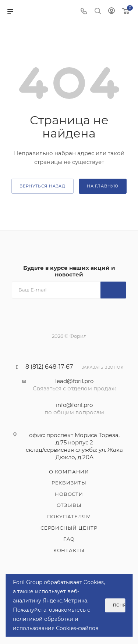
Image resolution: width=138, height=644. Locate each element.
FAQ (69, 539)
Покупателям (69, 516)
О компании (69, 472)
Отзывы (69, 505)
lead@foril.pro (74, 381)
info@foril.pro (74, 405)
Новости (69, 494)
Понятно (119, 605)
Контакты (69, 550)
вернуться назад (43, 186)
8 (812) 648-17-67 (49, 367)
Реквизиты (69, 483)
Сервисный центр (69, 528)
